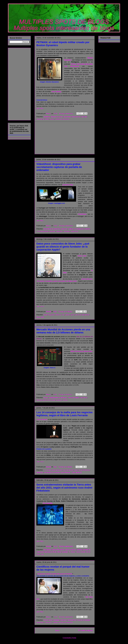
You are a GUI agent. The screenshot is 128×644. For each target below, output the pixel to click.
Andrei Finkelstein (58, 550)
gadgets (71, 229)
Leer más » (40, 108)
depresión (64, 620)
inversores (84, 397)
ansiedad (56, 620)
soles (38, 554)
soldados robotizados (62, 119)
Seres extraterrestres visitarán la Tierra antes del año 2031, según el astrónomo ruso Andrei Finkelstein (64, 488)
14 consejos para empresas (53, 470)
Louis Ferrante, (42, 419)
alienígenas (47, 550)
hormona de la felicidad (82, 620)
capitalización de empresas (58, 397)
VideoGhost (82, 214)
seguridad (59, 231)
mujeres (55, 622)
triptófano (70, 622)
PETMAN (46, 119)
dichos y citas (60, 315)
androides (47, 117)
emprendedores (84, 470)
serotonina (62, 622)
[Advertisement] (65, 138)
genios (68, 315)
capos (76, 470)
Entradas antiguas (85, 630)
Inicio (57, 630)
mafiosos (79, 472)
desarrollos (67, 117)
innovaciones (76, 117)
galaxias (80, 550)
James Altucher (87, 279)
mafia (73, 472)
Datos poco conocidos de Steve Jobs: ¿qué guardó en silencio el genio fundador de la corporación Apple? (63, 247)
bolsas (46, 397)
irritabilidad (40, 622)
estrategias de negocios (52, 472)
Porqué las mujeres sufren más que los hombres (55, 574)
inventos (84, 117)
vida (42, 554)
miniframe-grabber (43, 231)
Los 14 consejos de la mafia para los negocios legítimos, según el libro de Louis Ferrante (64, 414)
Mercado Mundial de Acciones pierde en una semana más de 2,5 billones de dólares (63, 331)
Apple (45, 315)
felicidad (70, 620)
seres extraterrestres (83, 552)
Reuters (65, 400)
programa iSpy (68, 185)
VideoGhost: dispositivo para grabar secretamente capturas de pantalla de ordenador (59, 167)
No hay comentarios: (66, 113)
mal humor (48, 622)
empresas (40, 472)
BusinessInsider (68, 470)
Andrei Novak (48, 620)
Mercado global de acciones (46, 400)
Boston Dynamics (57, 117)
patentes (39, 119)
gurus (73, 315)
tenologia (67, 231)
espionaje (64, 229)
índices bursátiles (74, 397)
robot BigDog (56, 91)
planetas (65, 552)
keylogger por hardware (82, 229)
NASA (59, 552)
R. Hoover (72, 552)
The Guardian (48, 503)
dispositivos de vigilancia (52, 229)
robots (52, 119)
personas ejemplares (82, 315)
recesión (59, 400)
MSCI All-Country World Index (81, 351)
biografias (51, 315)
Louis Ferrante (66, 472)
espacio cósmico (70, 550)
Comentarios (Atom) (69, 638)
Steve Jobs (82, 256)
